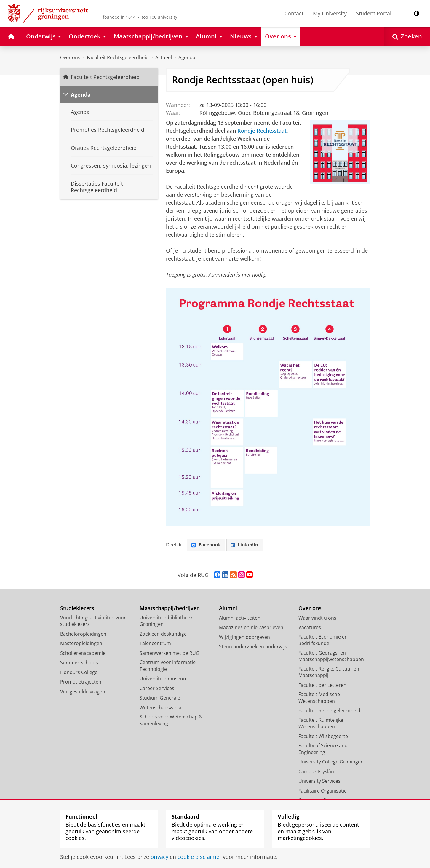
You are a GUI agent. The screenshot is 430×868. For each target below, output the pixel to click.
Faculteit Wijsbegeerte (323, 736)
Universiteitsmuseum (164, 679)
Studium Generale (160, 698)
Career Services (157, 688)
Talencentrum (155, 644)
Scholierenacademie (83, 653)
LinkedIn (245, 545)
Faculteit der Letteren (322, 685)
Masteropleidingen (81, 644)
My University (330, 13)
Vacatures (310, 628)
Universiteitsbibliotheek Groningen (166, 621)
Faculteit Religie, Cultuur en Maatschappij (329, 672)
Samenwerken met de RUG (170, 653)
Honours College (79, 672)
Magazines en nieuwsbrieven (251, 628)
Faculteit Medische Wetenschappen (319, 698)
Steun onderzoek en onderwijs (253, 647)
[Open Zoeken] (407, 37)
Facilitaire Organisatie (323, 791)
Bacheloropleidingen (83, 634)
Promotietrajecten (81, 682)
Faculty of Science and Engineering (323, 749)
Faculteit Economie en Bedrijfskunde (323, 640)
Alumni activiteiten (240, 618)
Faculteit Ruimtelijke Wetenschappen (321, 723)
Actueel (164, 57)
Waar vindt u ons (317, 618)
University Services (319, 781)
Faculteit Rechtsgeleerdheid (118, 57)
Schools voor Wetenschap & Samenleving (171, 720)
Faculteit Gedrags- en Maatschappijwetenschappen (331, 656)
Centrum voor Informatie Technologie (168, 666)
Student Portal (374, 13)
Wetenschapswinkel (162, 708)
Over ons (70, 57)
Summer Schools (79, 663)
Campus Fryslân (316, 771)
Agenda (187, 57)
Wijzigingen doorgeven (244, 637)
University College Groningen (331, 762)
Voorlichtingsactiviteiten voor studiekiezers (93, 621)
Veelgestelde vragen (83, 692)
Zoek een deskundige (163, 634)
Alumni (228, 609)
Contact (294, 13)
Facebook (206, 545)
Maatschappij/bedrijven (170, 609)
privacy (159, 857)
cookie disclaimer (199, 857)
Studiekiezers (77, 609)
